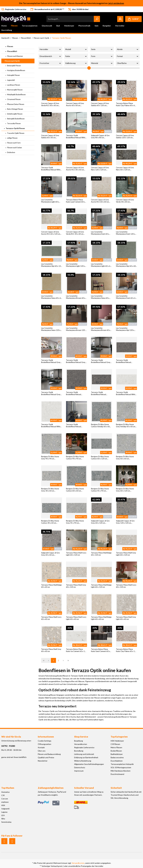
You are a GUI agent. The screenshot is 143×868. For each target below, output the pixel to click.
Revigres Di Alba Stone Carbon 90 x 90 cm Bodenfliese (75, 458)
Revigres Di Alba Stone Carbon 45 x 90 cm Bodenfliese (100, 490)
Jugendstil (11, 80)
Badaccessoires (117, 757)
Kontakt (41, 747)
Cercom (5, 799)
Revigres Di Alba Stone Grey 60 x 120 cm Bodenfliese (125, 490)
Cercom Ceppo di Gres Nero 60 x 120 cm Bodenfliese (125, 169)
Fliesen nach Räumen (15, 56)
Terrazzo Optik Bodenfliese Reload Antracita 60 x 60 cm (74, 393)
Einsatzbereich (50, 56)
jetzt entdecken (116, 3)
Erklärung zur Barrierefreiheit (86, 757)
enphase (5, 802)
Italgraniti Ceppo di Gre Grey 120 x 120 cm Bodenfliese (125, 522)
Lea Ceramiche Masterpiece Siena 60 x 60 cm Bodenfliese (52, 297)
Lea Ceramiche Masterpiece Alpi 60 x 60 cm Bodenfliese (126, 265)
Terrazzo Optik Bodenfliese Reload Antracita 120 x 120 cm (75, 426)
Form (102, 56)
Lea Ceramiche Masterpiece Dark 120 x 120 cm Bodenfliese (125, 233)
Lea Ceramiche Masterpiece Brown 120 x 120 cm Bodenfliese (76, 329)
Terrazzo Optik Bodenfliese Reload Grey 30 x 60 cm (101, 361)
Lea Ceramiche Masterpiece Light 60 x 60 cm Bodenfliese (101, 265)
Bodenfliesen (116, 751)
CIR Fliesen (115, 744)
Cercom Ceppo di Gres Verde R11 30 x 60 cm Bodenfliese (75, 233)
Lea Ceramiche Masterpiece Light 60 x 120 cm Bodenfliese (50, 201)
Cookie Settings (45, 741)
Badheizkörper (117, 754)
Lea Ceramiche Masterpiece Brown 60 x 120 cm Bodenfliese (101, 329)
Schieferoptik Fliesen (15, 114)
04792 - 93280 (8, 746)
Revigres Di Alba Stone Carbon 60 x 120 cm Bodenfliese (100, 458)
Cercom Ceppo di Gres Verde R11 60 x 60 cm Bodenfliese (50, 105)
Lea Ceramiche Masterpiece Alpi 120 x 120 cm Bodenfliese (125, 329)
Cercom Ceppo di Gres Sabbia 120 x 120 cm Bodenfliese (125, 137)
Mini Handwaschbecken (121, 771)
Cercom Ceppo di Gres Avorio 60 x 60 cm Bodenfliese (75, 105)
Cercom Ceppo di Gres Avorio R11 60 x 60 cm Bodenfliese (100, 201)
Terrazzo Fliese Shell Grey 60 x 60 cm (51, 650)
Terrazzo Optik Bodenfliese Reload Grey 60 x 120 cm (51, 393)
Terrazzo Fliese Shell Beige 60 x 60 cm (51, 586)
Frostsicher (50, 63)
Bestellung (79, 751)
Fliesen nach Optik (12, 61)
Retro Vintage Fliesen (15, 109)
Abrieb (128, 49)
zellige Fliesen (12, 138)
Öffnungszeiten (45, 744)
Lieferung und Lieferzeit (84, 754)
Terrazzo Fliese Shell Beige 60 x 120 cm (101, 554)
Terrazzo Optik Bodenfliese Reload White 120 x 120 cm (51, 426)
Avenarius (5, 792)
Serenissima (6, 822)
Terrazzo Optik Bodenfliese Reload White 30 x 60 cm (76, 137)
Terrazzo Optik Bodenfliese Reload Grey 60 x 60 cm (51, 361)
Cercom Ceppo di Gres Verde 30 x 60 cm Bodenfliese (125, 201)
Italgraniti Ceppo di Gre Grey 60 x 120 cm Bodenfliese (100, 522)
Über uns (42, 751)
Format (128, 56)
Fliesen (10, 46)
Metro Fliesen (116, 747)
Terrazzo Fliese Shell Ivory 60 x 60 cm (51, 618)
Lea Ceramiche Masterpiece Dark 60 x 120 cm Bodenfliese (100, 233)
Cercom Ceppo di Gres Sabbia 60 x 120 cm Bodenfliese (100, 105)
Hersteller (50, 49)
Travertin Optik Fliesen (16, 133)
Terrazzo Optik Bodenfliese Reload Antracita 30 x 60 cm (99, 393)
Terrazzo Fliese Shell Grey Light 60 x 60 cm (126, 618)
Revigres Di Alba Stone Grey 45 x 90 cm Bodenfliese (75, 522)
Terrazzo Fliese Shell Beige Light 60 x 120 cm (101, 586)
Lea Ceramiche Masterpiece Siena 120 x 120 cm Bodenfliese (51, 329)
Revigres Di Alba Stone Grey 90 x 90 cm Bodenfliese (50, 458)
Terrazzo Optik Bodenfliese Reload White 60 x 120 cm (126, 393)
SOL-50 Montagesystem (121, 767)
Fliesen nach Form (14, 143)
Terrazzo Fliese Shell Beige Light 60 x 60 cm (101, 618)
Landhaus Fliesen (13, 85)
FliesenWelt (12, 51)
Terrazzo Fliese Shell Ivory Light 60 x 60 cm (76, 618)
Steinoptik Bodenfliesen (16, 119)
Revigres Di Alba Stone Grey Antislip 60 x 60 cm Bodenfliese (126, 426)
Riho (3, 819)
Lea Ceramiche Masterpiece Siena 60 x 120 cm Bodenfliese (100, 297)
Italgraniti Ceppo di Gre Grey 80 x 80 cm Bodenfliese (100, 137)
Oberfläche (128, 63)
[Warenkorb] (133, 19)
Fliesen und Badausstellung (49, 754)
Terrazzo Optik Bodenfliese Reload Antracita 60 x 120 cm (125, 361)
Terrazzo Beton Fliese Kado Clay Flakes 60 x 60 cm (126, 105)
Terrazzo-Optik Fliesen (15, 128)
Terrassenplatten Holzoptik (122, 764)
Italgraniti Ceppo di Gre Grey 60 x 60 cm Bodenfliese (50, 554)
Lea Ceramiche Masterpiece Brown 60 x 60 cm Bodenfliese (76, 297)
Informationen (46, 737)
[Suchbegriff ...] (70, 19)
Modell (76, 49)
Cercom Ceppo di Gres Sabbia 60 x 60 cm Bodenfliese (50, 137)
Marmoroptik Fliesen (15, 90)
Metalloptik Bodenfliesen (16, 95)
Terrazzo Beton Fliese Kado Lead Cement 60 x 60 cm (75, 201)
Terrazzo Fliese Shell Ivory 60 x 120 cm (126, 586)
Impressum (79, 771)
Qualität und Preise (46, 757)
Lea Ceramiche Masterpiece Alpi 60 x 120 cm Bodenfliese (52, 265)
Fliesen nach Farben (14, 148)
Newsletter (43, 761)
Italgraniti (5, 809)
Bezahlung (79, 741)
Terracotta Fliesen (14, 123)
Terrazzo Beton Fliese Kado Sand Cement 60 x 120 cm (100, 650)
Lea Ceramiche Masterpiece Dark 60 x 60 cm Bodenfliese (126, 297)
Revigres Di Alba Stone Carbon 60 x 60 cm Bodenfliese (75, 490)
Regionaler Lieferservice (84, 747)
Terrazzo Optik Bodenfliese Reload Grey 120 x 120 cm (76, 361)
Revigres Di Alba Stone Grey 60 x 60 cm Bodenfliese (125, 458)
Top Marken (8, 788)
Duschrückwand (117, 774)
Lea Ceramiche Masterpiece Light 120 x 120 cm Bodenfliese (75, 265)
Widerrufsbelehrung (83, 761)
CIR (3, 795)
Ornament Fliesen (14, 99)
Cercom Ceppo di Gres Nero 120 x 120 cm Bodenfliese (100, 169)
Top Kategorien (119, 737)
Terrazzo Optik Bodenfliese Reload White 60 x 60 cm (51, 169)
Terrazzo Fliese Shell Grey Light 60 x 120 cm (126, 554)
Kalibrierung (76, 63)
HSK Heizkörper (117, 741)
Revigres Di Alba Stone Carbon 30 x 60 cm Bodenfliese (50, 522)
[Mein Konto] (120, 19)
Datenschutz (80, 767)
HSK (3, 805)
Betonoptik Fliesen (14, 66)
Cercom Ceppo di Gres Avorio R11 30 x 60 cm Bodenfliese (75, 169)
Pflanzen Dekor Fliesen (16, 104)
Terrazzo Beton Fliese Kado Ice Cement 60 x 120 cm (76, 650)
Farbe (76, 56)
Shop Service (81, 737)
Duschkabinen (117, 761)
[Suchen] (97, 19)
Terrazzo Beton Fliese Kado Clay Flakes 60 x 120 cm (126, 650)
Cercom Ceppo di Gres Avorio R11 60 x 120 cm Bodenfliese (51, 233)
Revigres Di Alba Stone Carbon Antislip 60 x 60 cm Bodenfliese (100, 426)
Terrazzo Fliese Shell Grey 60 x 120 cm (76, 586)
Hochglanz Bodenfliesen (16, 70)
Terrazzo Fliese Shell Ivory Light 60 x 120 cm (76, 554)
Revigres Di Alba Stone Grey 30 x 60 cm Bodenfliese (50, 490)
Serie (102, 49)
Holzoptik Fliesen (13, 75)
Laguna (4, 812)
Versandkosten (81, 744)
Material (102, 63)
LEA (3, 815)
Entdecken (11, 152)
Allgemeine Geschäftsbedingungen (89, 764)
